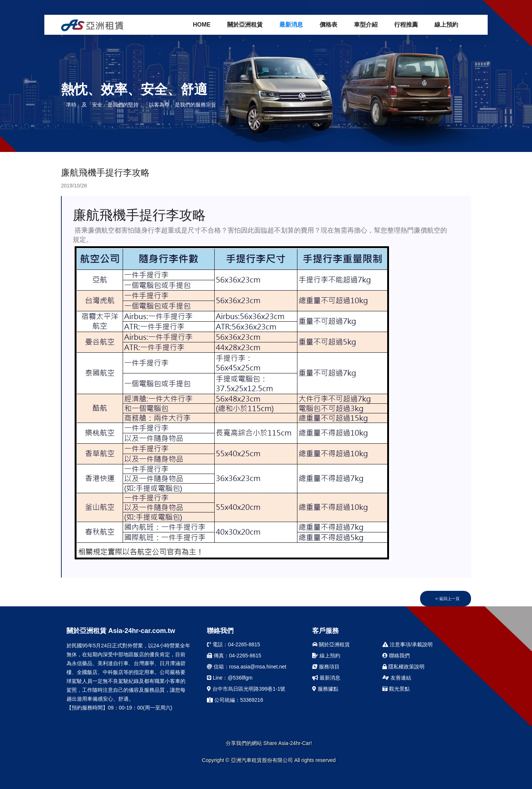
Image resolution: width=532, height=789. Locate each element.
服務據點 (325, 689)
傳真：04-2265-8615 (234, 656)
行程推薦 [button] (406, 25)
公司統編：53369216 (235, 700)
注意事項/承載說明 (407, 644)
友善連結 (397, 678)
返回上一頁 (447, 599)
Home (202, 25)
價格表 (328, 25)
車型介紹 (366, 25)
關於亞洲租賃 (331, 644)
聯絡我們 (396, 656)
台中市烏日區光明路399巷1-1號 (246, 689)
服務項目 (326, 667)
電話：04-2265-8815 (233, 644)
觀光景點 (396, 689)
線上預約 (446, 25)
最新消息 (291, 25)
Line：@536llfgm (230, 678)
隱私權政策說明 (403, 667)
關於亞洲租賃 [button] (245, 25)
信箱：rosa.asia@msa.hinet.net (247, 667)
